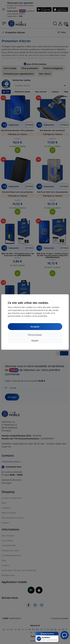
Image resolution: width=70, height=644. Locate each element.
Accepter (35, 327)
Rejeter (35, 341)
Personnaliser (35, 335)
